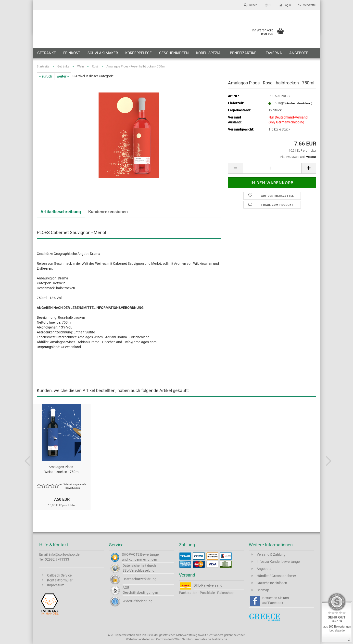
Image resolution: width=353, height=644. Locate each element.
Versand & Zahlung (271, 554)
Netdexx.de (220, 639)
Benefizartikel (244, 53)
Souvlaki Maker (103, 53)
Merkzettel (307, 5)
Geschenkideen (174, 53)
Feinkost (72, 53)
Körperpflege (139, 53)
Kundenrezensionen (108, 212)
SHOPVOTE (131, 554)
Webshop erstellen (138, 639)
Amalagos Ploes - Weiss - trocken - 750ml (62, 469)
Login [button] (285, 5)
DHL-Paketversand (208, 585)
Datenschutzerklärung (139, 579)
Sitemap (263, 590)
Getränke (47, 53)
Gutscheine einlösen (272, 583)
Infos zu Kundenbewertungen (279, 562)
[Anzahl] (272, 168)
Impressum (56, 585)
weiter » (63, 76)
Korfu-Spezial (209, 53)
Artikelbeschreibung (61, 212)
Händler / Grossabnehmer (276, 576)
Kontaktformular (60, 580)
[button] (268, 5)
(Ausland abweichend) (299, 103)
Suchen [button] (251, 5)
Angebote (299, 53)
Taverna (274, 53)
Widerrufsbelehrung (138, 601)
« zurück (46, 76)
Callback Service (59, 575)
